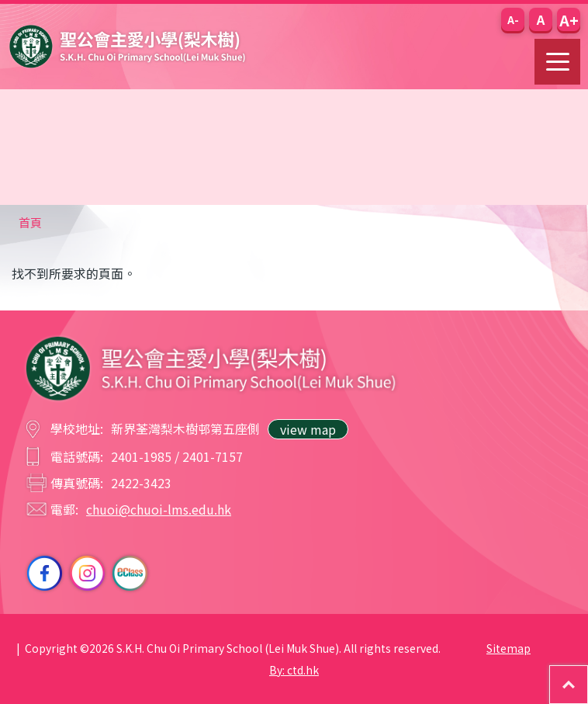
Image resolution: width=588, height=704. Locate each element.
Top (588, 674)
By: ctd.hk (294, 670)
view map (308, 429)
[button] (513, 19)
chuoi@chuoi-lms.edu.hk (159, 509)
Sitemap (508, 648)
